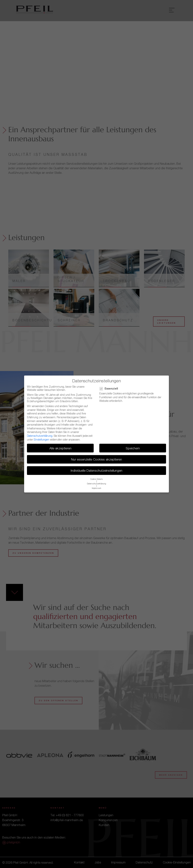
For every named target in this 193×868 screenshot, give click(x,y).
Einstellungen (41, 439)
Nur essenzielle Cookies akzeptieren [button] (96, 459)
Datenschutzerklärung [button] (96, 484)
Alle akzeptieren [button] (60, 448)
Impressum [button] (96, 488)
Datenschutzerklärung (40, 436)
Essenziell (110, 388)
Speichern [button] (133, 448)
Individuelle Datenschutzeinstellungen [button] (96, 470)
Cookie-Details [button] (97, 479)
